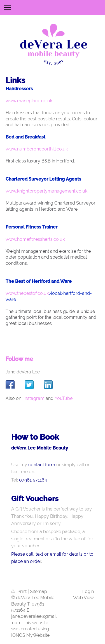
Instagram (34, 398)
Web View (83, 598)
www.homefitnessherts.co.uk (35, 239)
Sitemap (39, 591)
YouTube (64, 398)
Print (19, 591)
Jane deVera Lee (23, 372)
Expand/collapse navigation (53, 7)
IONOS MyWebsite (30, 635)
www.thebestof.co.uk (27, 293)
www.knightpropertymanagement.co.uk (46, 191)
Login (88, 591)
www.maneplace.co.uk (29, 101)
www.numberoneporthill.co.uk (37, 149)
